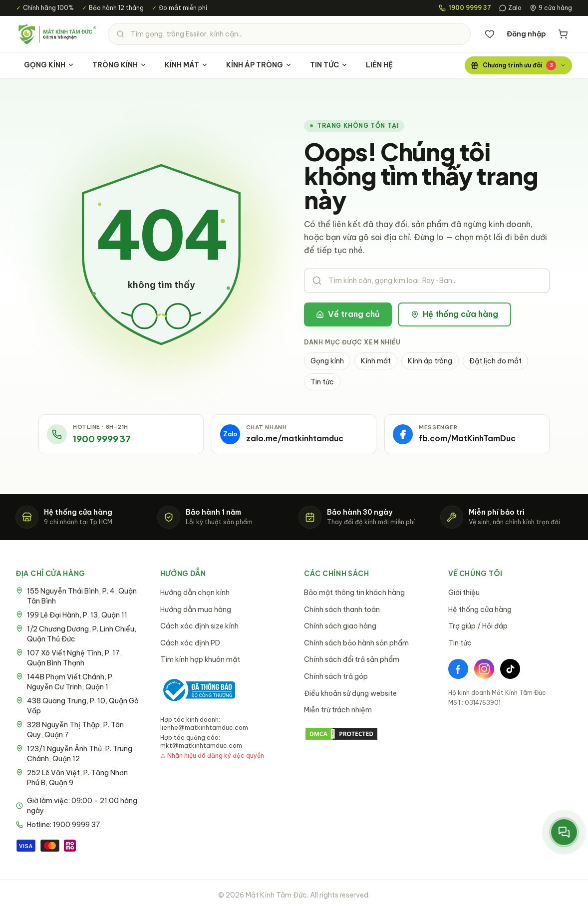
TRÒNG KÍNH (120, 65)
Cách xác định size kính (199, 626)
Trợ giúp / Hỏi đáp (478, 626)
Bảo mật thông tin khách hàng (354, 593)
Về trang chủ (348, 314)
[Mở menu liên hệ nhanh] (564, 832)
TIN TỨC (329, 65)
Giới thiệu (464, 593)
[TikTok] (510, 669)
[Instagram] (484, 669)
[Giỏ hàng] (563, 34)
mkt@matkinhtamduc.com (201, 746)
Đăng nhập (526, 34)
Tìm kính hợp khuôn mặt (200, 659)
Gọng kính (327, 361)
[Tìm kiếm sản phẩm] (289, 34)
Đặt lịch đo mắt (495, 361)
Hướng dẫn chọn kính (195, 593)
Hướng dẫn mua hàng (196, 609)
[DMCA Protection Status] (366, 734)
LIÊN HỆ (379, 65)
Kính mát (376, 361)
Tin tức (322, 382)
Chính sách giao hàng (340, 626)
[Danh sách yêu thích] (490, 34)
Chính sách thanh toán (342, 609)
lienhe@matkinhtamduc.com (204, 728)
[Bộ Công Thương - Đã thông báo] (198, 690)
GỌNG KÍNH (49, 65)
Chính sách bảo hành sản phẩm (356, 643)
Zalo (510, 8)
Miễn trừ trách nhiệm (338, 710)
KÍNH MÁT (186, 65)
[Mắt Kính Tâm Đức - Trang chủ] (57, 34)
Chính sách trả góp (336, 676)
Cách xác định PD (190, 643)
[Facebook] (458, 669)
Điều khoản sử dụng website (350, 693)
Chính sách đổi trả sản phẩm (352, 659)
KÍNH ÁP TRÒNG (259, 65)
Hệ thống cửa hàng (454, 314)
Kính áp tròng (430, 361)
